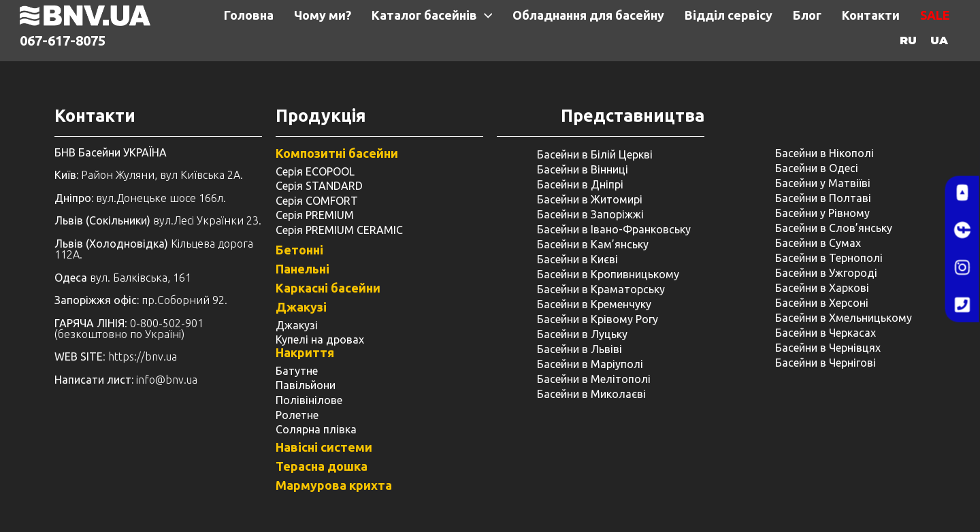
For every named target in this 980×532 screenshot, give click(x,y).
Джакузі (301, 307)
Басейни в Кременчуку (594, 304)
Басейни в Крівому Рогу (598, 319)
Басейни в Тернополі (829, 258)
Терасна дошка (322, 466)
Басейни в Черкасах (826, 333)
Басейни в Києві (577, 259)
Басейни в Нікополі (824, 153)
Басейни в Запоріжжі (590, 214)
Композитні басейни (337, 153)
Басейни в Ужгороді (826, 273)
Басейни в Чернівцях (828, 348)
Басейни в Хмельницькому (844, 318)
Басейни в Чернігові (826, 363)
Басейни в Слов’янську (834, 228)
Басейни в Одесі (817, 168)
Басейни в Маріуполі (590, 364)
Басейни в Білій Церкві (595, 154)
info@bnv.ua (167, 380)
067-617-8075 (63, 40)
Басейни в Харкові (822, 288)
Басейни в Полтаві (823, 198)
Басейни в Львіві (579, 349)
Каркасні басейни (328, 288)
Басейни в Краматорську (601, 289)
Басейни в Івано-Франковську (614, 229)
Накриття (305, 352)
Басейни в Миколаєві (591, 394)
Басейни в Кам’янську (593, 244)
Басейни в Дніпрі (580, 184)
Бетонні (299, 250)
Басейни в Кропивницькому (608, 274)
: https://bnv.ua (116, 356)
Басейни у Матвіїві (823, 183)
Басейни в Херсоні (822, 303)
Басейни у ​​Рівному (822, 213)
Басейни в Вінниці (583, 169)
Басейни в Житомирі (590, 199)
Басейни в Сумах (818, 243)
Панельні (303, 269)
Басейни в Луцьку (582, 334)
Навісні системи (324, 447)
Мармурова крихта (334, 485)
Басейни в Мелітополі (594, 379)
